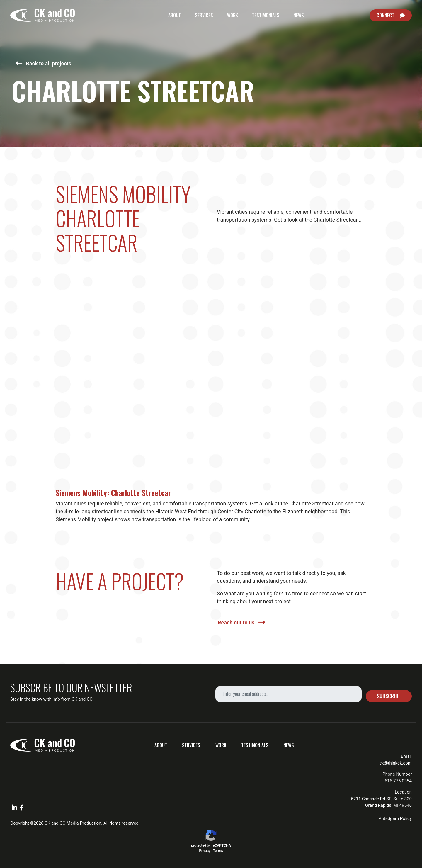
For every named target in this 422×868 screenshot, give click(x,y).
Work (233, 15)
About (175, 15)
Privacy (205, 851)
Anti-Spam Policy (395, 818)
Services (204, 15)
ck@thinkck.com (396, 763)
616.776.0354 (398, 781)
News (299, 15)
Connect (385, 15)
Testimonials (266, 15)
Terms (218, 851)
